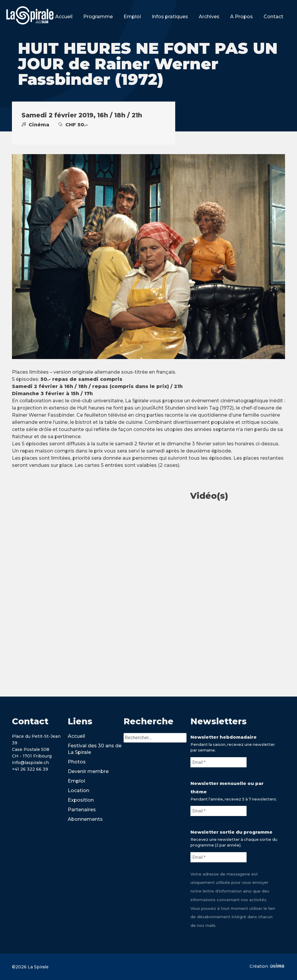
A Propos (241, 17)
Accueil (64, 17)
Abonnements (85, 819)
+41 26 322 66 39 (30, 769)
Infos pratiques (170, 17)
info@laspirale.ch (30, 763)
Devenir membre (88, 771)
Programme (98, 17)
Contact (273, 17)
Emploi (132, 17)
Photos (77, 762)
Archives (209, 17)
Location (79, 790)
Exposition (81, 800)
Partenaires (82, 810)
